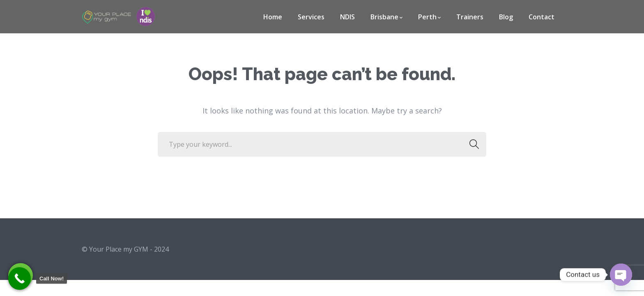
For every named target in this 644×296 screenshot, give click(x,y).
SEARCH (472, 144)
